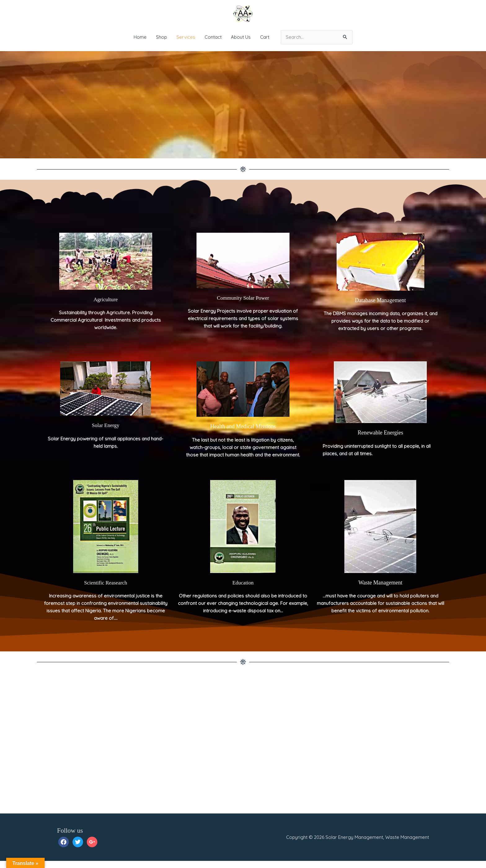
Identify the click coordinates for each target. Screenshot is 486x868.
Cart (265, 37)
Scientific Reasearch (106, 590)
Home (140, 37)
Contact (213, 37)
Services (186, 37)
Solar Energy (106, 432)
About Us (241, 37)
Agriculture (106, 306)
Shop (161, 37)
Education (243, 590)
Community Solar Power (243, 305)
